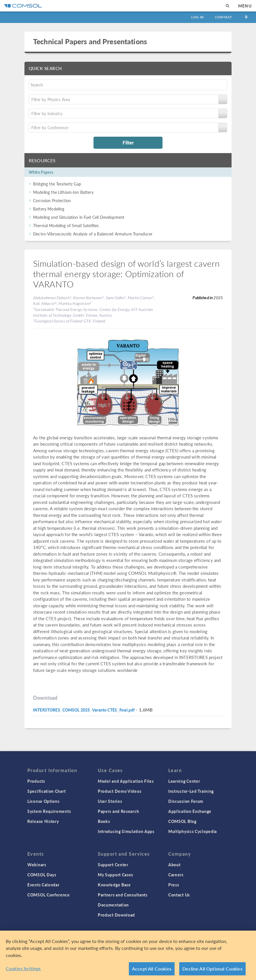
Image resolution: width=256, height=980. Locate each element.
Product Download (116, 915)
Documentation (113, 905)
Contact (224, 17)
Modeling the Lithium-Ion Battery (63, 192)
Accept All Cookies (152, 969)
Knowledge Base (114, 885)
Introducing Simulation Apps (126, 831)
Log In (197, 17)
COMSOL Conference (49, 895)
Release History (43, 821)
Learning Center (184, 781)
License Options (43, 801)
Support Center (113, 865)
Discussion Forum (186, 801)
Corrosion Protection (52, 200)
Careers (176, 875)
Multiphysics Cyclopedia (193, 831)
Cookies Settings (23, 968)
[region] (128, 955)
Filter (128, 142)
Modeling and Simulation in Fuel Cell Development (79, 217)
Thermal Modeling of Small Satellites (66, 225)
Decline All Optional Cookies (212, 969)
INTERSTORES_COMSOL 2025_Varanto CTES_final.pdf (84, 710)
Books (104, 821)
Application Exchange (190, 811)
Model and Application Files (126, 781)
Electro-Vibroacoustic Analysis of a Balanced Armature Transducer (93, 234)
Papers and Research (118, 811)
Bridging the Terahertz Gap (57, 184)
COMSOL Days (42, 875)
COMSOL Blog (182, 821)
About (174, 865)
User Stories (110, 801)
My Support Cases (115, 875)
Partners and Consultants (123, 895)
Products (36, 781)
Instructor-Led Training (191, 791)
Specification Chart (46, 791)
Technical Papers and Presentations (90, 41)
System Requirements (49, 811)
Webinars (37, 865)
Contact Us (179, 895)
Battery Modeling (49, 209)
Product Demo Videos (120, 791)
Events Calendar (43, 885)
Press (174, 885)
